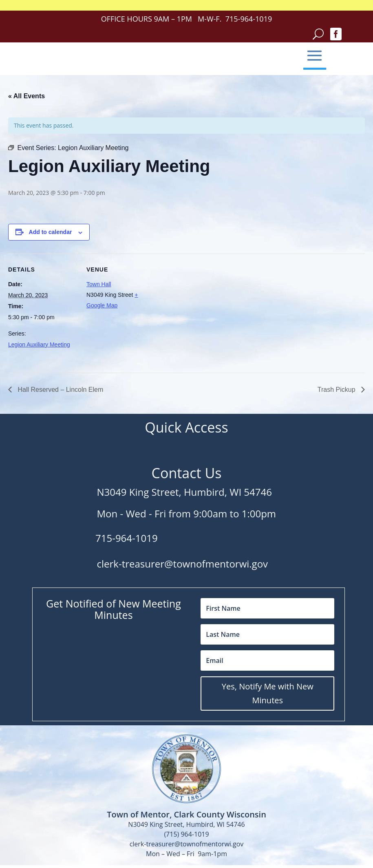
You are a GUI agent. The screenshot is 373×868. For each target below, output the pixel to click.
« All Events (26, 96)
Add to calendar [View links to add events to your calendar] (51, 232)
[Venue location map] (208, 310)
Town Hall (99, 284)
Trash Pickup (337, 390)
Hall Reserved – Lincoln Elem (60, 390)
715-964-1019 (127, 538)
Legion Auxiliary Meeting (39, 345)
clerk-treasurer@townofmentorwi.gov (183, 564)
